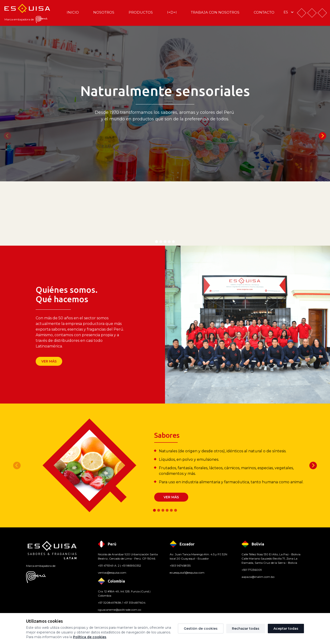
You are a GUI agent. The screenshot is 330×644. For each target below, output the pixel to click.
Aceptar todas (286, 629)
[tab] (157, 242)
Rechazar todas (246, 629)
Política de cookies (90, 637)
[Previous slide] (8, 136)
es (289, 12)
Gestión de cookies (201, 629)
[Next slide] (322, 136)
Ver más (49, 361)
